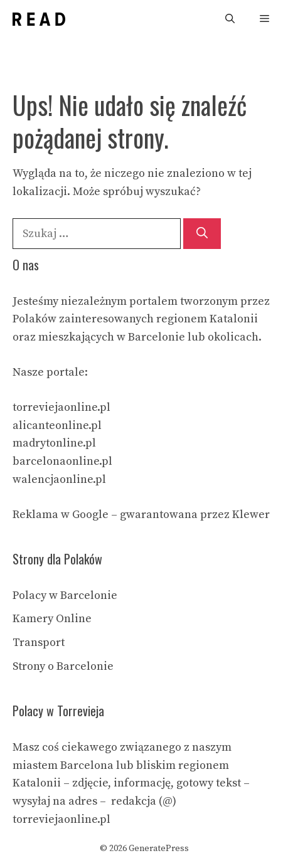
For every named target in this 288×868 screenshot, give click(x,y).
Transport (39, 643)
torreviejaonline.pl (61, 407)
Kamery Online (52, 619)
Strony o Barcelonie (63, 666)
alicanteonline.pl (57, 426)
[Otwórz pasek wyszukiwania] (230, 19)
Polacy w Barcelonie (65, 595)
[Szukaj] (202, 234)
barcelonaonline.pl (62, 461)
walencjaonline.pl (59, 479)
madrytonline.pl (54, 443)
